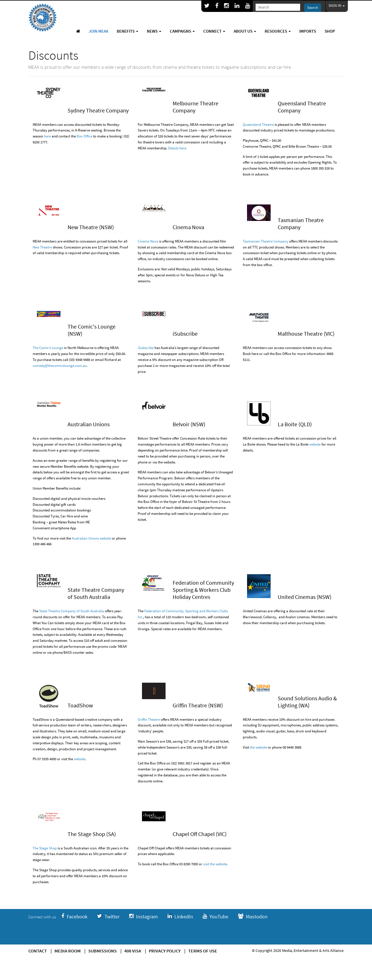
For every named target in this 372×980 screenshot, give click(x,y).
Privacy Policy (165, 951)
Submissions (103, 951)
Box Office (84, 136)
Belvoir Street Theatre (154, 438)
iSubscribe (146, 348)
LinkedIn (180, 917)
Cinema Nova (148, 241)
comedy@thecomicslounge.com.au (60, 366)
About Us (245, 31)
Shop (330, 31)
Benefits (128, 31)
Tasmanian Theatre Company (266, 241)
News (154, 31)
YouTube (216, 917)
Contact (38, 951)
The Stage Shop (45, 848)
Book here (251, 354)
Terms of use (203, 951)
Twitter (108, 917)
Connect (214, 31)
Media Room (68, 951)
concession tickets (298, 348)
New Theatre (42, 247)
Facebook (74, 917)
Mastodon (253, 917)
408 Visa (133, 951)
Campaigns (182, 31)
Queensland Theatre (258, 125)
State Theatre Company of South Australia (72, 611)
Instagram (144, 917)
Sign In (337, 5)
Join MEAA (98, 31)
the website (258, 747)
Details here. (177, 148)
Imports (308, 31)
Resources (278, 31)
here (47, 136)
